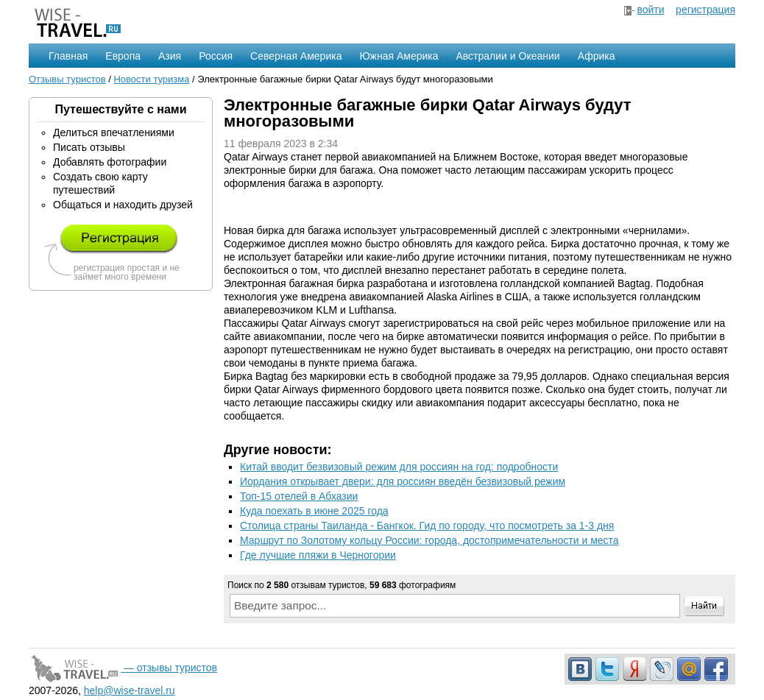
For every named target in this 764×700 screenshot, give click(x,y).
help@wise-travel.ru (130, 690)
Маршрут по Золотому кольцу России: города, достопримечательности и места (429, 540)
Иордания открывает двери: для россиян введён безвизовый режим (403, 481)
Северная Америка (296, 56)
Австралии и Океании (508, 56)
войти (650, 10)
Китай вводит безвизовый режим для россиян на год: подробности (399, 467)
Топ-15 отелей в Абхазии (299, 496)
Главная (68, 56)
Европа (123, 56)
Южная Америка (399, 56)
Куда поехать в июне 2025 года (314, 511)
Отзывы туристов (67, 79)
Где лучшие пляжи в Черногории (318, 555)
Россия (216, 56)
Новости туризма (151, 79)
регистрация (705, 10)
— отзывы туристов (123, 668)
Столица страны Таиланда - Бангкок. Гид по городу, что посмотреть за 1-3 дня (427, 526)
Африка (597, 56)
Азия (170, 56)
